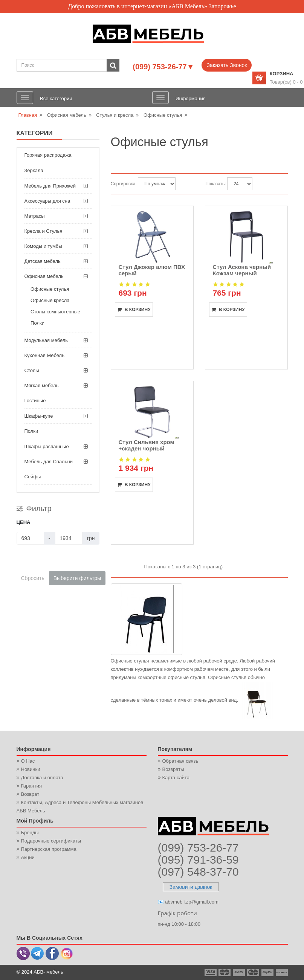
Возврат (30, 794)
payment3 (239, 972)
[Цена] (30, 538)
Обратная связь (180, 761)
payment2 (225, 972)
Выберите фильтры (77, 578)
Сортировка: (124, 184)
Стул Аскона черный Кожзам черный (242, 270)
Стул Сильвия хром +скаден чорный (147, 445)
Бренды (30, 833)
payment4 (254, 972)
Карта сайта (176, 778)
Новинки (31, 769)
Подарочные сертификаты (51, 841)
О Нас (28, 761)
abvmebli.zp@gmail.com (192, 902)
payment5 (267, 972)
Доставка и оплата (42, 778)
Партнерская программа (49, 849)
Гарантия (31, 786)
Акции (28, 857)
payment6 (281, 972)
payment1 (211, 972)
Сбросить (33, 578)
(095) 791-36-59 (198, 860)
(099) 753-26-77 (198, 848)
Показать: (215, 184)
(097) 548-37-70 (198, 872)
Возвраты (173, 769)
